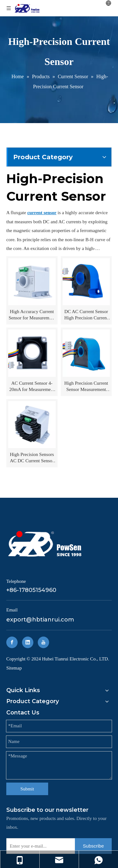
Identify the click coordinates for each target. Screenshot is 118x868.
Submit (27, 789)
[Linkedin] (28, 642)
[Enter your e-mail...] (39, 846)
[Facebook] (12, 642)
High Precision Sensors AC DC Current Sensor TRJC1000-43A (32, 458)
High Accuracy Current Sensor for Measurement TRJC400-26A (32, 315)
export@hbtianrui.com (40, 620)
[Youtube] (43, 642)
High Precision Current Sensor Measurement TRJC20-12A (86, 387)
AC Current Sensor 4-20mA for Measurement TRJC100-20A (32, 387)
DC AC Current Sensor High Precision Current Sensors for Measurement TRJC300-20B (86, 315)
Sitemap (14, 668)
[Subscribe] (93, 846)
